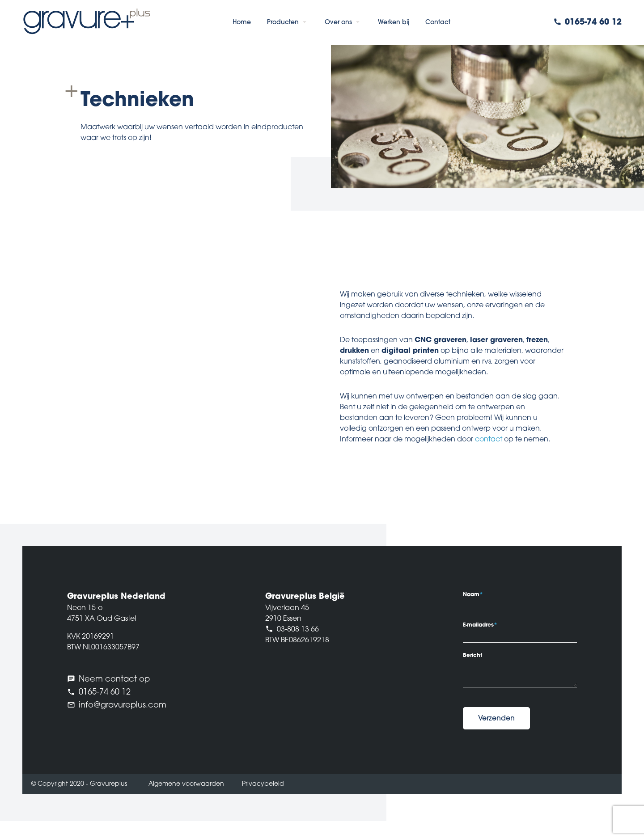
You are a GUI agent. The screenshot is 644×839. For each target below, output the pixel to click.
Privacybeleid (263, 784)
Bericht (472, 656)
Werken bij (394, 23)
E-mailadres (480, 625)
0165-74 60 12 (593, 23)
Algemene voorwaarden (186, 784)
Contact (438, 23)
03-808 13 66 (298, 630)
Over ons (338, 23)
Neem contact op (114, 680)
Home (242, 23)
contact (489, 440)
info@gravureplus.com (123, 706)
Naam (473, 595)
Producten (283, 23)
